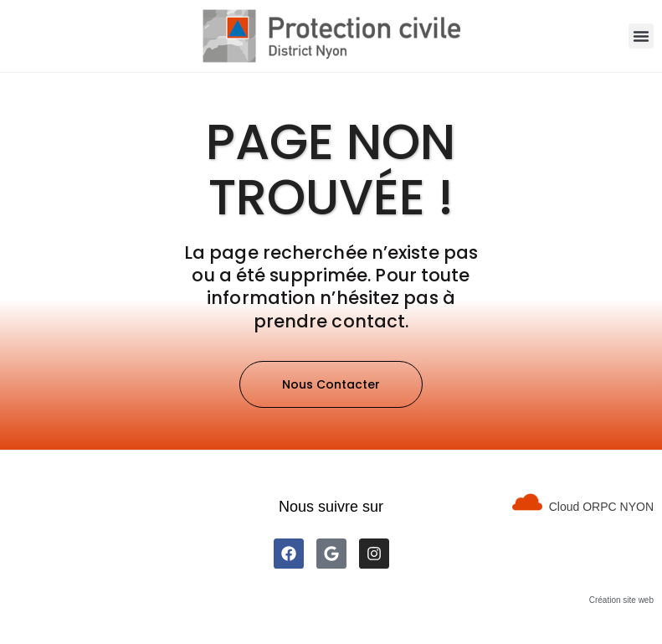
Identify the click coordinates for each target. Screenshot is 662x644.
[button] (641, 36)
